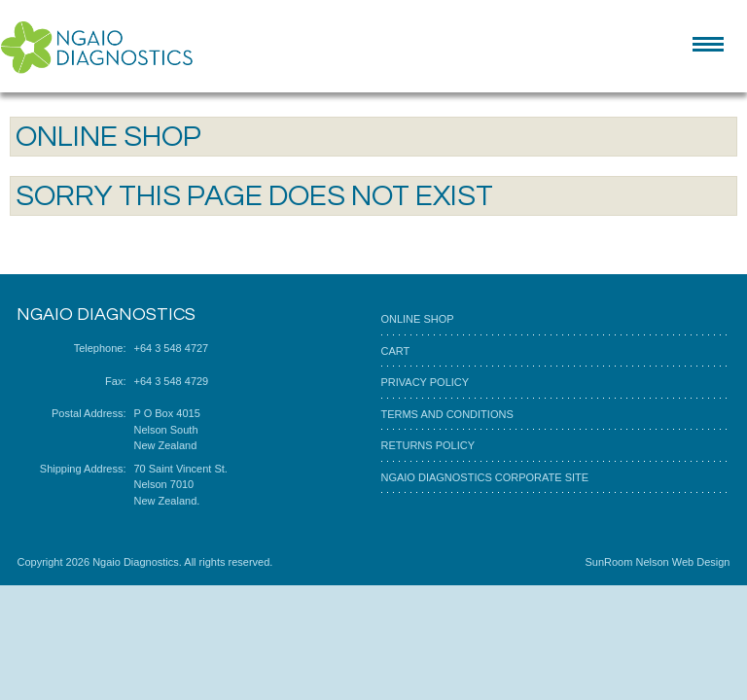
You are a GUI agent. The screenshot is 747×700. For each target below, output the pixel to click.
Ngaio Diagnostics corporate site (484, 477)
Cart (395, 351)
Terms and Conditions (446, 414)
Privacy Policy (425, 382)
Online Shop (417, 319)
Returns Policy (427, 445)
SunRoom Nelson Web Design (657, 562)
